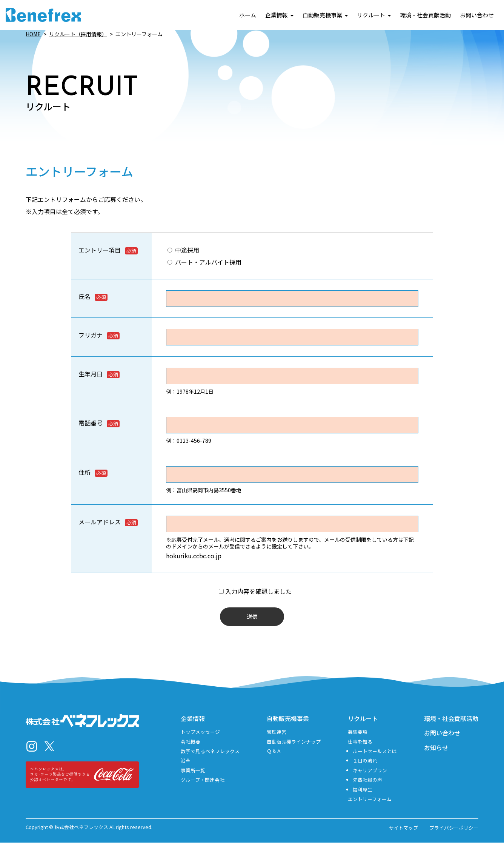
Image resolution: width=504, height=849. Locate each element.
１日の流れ (365, 767)
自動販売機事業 (288, 724)
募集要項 (358, 738)
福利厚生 (363, 796)
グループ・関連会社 (203, 786)
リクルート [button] (374, 15)
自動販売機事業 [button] (325, 15)
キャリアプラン (370, 776)
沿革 (186, 767)
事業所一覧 (193, 776)
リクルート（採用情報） (78, 34)
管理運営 (277, 738)
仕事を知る (360, 748)
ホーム (248, 15)
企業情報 (193, 724)
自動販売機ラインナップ (294, 748)
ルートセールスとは (375, 757)
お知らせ (436, 753)
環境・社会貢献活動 (425, 15)
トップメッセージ (200, 738)
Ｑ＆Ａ (274, 757)
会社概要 (191, 748)
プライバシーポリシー (454, 834)
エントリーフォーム (370, 805)
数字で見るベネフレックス (210, 757)
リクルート (363, 724)
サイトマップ (403, 834)
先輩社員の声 (367, 786)
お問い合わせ (477, 15)
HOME (33, 34)
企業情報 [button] (279, 15)
